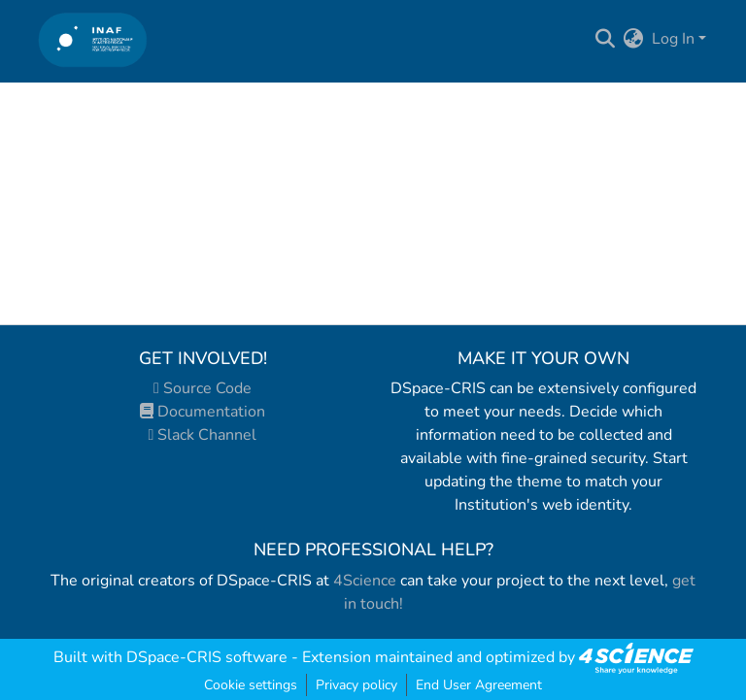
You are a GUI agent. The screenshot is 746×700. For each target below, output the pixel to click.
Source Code (203, 388)
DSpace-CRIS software (207, 657)
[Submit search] (606, 39)
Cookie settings (251, 685)
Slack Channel (203, 435)
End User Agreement (479, 685)
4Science (365, 581)
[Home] (93, 39)
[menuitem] (634, 39)
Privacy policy (356, 685)
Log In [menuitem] (673, 39)
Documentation (203, 412)
